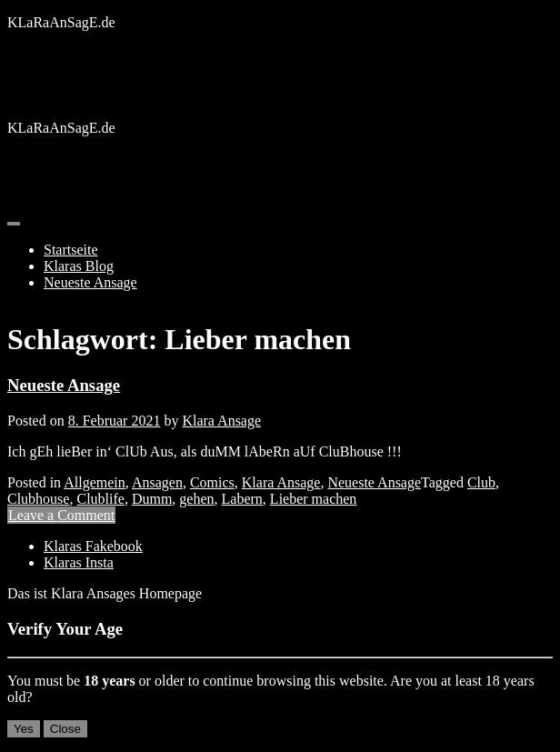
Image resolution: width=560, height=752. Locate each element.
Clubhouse (38, 499)
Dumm (152, 499)
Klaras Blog (79, 266)
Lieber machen (314, 499)
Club (481, 482)
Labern (242, 499)
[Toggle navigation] (14, 224)
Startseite (71, 250)
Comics (212, 482)
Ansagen (157, 482)
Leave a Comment (61, 515)
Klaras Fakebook (93, 546)
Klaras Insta (79, 562)
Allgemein (95, 482)
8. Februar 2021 (115, 421)
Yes (24, 729)
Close (65, 729)
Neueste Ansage (90, 282)
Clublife (100, 499)
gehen (196, 499)
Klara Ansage (221, 421)
